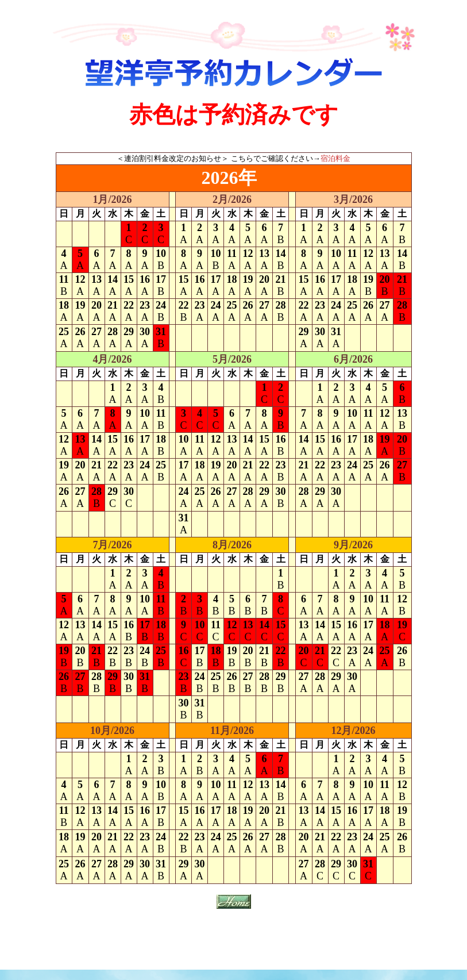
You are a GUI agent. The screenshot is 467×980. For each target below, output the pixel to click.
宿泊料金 (335, 158)
